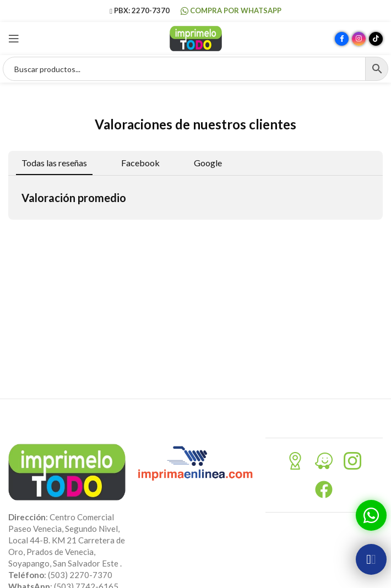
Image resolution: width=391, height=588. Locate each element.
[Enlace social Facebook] (342, 39)
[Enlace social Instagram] (359, 39)
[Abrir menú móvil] (14, 39)
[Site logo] (196, 37)
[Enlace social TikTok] (376, 39)
